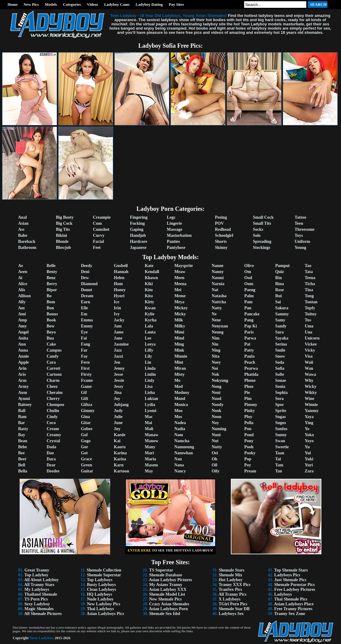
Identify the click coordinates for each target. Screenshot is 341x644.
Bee (21, 453)
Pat (247, 344)
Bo (49, 296)
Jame (119, 332)
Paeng (250, 290)
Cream (53, 429)
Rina (280, 284)
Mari (149, 453)
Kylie (150, 314)
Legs (171, 217)
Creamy (54, 435)
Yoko (309, 435)
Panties (174, 242)
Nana (179, 465)
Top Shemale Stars (291, 570)
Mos (178, 417)
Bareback (27, 242)
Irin (117, 308)
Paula (250, 356)
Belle (51, 266)
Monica (181, 405)
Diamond (89, 284)
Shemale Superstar (104, 575)
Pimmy (251, 405)
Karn (119, 465)
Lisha (150, 393)
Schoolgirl (224, 235)
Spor (280, 405)
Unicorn (312, 338)
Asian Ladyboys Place (294, 604)
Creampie (102, 217)
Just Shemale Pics (290, 580)
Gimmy (88, 411)
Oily (215, 471)
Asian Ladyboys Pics (105, 614)
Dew (85, 278)
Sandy (281, 326)
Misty (180, 374)
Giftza (86, 405)
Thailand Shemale (41, 594)
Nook (216, 411)
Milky (180, 326)
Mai (148, 423)
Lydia (150, 405)
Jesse (118, 374)
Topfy (310, 308)
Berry (52, 284)
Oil (214, 465)
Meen (179, 278)
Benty (52, 272)
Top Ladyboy (36, 575)
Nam (179, 435)
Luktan (151, 399)
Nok (215, 374)
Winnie (311, 405)
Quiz (280, 272)
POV (219, 223)
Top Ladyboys (100, 580)
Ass (21, 229)
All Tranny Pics (233, 594)
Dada (51, 447)
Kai (117, 441)
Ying (309, 423)
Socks (258, 229)
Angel (23, 332)
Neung (217, 332)
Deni (85, 272)
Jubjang (121, 405)
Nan (178, 459)
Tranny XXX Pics (234, 585)
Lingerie (175, 223)
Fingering (139, 217)
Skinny (221, 248)
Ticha (310, 284)
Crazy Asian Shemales (169, 604)
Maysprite (184, 266)
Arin (22, 368)
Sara (279, 332)
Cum (97, 223)
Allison (24, 296)
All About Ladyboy (41, 580)
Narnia (218, 284)
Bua (50, 338)
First (85, 368)
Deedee (53, 471)
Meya (179, 302)
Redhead (223, 229)
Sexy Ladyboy (37, 604)
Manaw (152, 435)
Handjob (138, 235)
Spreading (262, 242)
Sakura (282, 308)
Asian (23, 223)
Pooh (249, 447)
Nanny (218, 272)
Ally (22, 302)
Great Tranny (37, 570)
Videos (92, 4)
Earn (85, 302)
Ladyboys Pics (287, 575)
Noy (215, 423)
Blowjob (63, 248)
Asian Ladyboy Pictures (170, 580)
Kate (149, 266)
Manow (152, 441)
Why (309, 380)
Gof (84, 435)
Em (84, 314)
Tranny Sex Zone (290, 614)
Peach (250, 362)
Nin (215, 344)
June (118, 423)
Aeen (23, 272)
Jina (118, 393)
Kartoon (121, 471)
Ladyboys (283, 594)
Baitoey (25, 405)
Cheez (52, 386)
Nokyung (220, 380)
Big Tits (63, 229)
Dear (51, 465)
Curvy (99, 235)
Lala (149, 326)
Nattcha (219, 302)
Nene (216, 320)
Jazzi (118, 356)
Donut (86, 290)
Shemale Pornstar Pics (295, 585)
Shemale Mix (231, 575)
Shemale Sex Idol (165, 614)
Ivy (117, 314)
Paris (249, 332)
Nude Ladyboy (100, 599)
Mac (149, 417)
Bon (50, 308)
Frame (87, 380)
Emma (87, 320)
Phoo (249, 386)
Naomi (218, 278)
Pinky (250, 411)
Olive (249, 266)
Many (150, 447)
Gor (84, 447)
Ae (21, 266)
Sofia (280, 368)
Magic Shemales (39, 609)
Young (300, 248)
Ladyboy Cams (117, 4)
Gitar (86, 423)
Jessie (119, 380)
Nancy (180, 471)
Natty (217, 308)
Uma (309, 326)
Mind (179, 338)
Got (84, 453)
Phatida (252, 374)
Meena (180, 284)
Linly (150, 380)
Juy (117, 429)
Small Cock (263, 217)
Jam (118, 326)
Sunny (281, 435)
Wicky (311, 386)
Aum (23, 393)
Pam (249, 302)
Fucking (137, 223)
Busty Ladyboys (101, 585)
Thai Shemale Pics (291, 599)
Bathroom (27, 248)
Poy (248, 465)
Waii (309, 362)
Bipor (52, 290)
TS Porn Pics (36, 599)
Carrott (53, 368)
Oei (215, 453)
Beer (22, 459)
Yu (307, 447)
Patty (249, 350)
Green (86, 465)
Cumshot (101, 229)
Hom (118, 284)
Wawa (310, 374)
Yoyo (309, 441)
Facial (99, 242)
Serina (281, 344)
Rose (280, 290)
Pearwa (251, 368)
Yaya (309, 417)
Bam (22, 417)
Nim (215, 338)
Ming (179, 344)
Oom (249, 284)
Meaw (180, 272)
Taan (280, 453)
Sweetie (282, 447)
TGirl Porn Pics (233, 604)
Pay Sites (176, 4)
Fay (84, 356)
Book (51, 320)
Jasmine (121, 344)
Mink (179, 350)
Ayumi (24, 399)
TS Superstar (161, 570)
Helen (119, 278)
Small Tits (262, 223)
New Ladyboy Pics (104, 604)
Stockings (262, 248)
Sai (278, 302)
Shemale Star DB (234, 609)
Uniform (302, 242)
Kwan (150, 308)
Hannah (121, 272)
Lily (148, 356)
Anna (23, 350)
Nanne (217, 266)
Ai (20, 278)
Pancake (252, 314)
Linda (150, 368)
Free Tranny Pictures (293, 609)
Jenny (119, 368)
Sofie (280, 374)
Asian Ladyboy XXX (167, 589)
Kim (149, 290)
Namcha (182, 441)
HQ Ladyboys (100, 594)
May (149, 471)
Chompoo (55, 405)
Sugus (281, 423)
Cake (51, 344)
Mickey (181, 308)
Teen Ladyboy (42, 638)
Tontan (311, 302)
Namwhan (184, 453)
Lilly (149, 350)
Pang (249, 320)
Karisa (120, 459)
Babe (23, 235)
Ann (22, 344)
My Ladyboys (37, 589)
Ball (22, 411)
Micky (180, 314)
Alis (22, 290)
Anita (23, 338)
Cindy (52, 417)
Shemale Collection (104, 570)
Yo (307, 429)
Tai (278, 459)
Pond (249, 435)
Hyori (119, 296)
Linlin (150, 374)
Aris (22, 374)
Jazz (118, 350)
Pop (248, 459)
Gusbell (121, 266)
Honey (120, 290)
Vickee (311, 344)
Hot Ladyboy (231, 580)
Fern (85, 362)
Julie (118, 417)
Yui (308, 453)
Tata (309, 272)
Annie (24, 356)
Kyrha (151, 320)
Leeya (150, 344)
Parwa (250, 338)
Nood (216, 399)
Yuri (309, 465)
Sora (279, 399)
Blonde (62, 242)
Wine (310, 399)
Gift (84, 399)
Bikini (61, 235)
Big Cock (64, 223)
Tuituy (311, 314)
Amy (22, 326)
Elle (84, 308)
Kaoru (120, 447)
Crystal (53, 441)
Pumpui (282, 266)
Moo (178, 411)
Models (51, 4)
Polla (249, 423)
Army (23, 386)
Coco (51, 423)
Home (13, 4)
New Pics (31, 4)
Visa (309, 356)
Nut (215, 441)
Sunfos (281, 429)
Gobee (87, 429)
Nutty (217, 447)
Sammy (282, 314)
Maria (150, 459)
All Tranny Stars (39, 585)
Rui (279, 296)
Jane (118, 338)
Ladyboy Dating (149, 4)
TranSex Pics (230, 589)
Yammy (312, 411)
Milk (179, 320)
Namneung (184, 447)
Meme (180, 296)
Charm (53, 380)
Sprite (281, 411)
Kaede (120, 435)
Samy (280, 320)
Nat (215, 290)
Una (309, 332)
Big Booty (65, 217)
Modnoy (182, 393)
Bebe (23, 447)
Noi (215, 368)
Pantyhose (176, 248)
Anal (22, 217)
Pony (249, 441)
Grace (86, 459)
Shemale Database (166, 575)
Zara (309, 471)
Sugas (280, 417)
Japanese (138, 248)
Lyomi (151, 411)
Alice (23, 284)
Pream (250, 471)
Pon (248, 429)
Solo (257, 235)
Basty (23, 429)
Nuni (216, 435)
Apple (24, 362)
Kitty (150, 302)
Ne (214, 314)
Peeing (221, 217)
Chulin (53, 411)
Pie (247, 393)
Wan (309, 368)
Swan (280, 441)
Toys (299, 235)
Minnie (181, 356)
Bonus (52, 314)
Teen (299, 223)
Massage (175, 229)
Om (248, 272)
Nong (216, 386)
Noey (216, 362)
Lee (148, 338)
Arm (22, 380)
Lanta (150, 332)
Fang (85, 344)
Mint (179, 362)
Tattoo (300, 217)
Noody (217, 405)
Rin (279, 278)
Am (21, 308)
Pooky (250, 453)
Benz (51, 278)
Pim (248, 399)
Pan (248, 308)
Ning (216, 350)
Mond (180, 399)
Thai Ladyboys (100, 609)
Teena (310, 278)
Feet (97, 248)
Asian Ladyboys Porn (168, 609)
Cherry (53, 399)
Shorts (221, 242)
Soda (280, 362)
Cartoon (54, 374)
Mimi (179, 332)
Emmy (87, 326)
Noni (216, 393)
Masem (151, 465)
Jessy (118, 386)
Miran (180, 368)
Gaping (137, 229)
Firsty (86, 374)
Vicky (310, 350)
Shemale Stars (232, 570)
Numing (219, 429)
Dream (87, 296)
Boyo (51, 332)
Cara (51, 362)
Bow (50, 326)
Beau (23, 441)
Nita (215, 356)
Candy (53, 356)
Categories (72, 4)
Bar (22, 423)
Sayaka (282, 338)
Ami (22, 314)
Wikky (311, 393)
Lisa (149, 386)
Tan (279, 471)
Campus (54, 350)
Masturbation (179, 235)
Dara (51, 459)
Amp (23, 320)
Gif (84, 393)
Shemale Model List (167, 594)
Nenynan (220, 326)
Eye (84, 332)
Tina (309, 290)
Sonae (281, 380)
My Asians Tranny (166, 585)
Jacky (119, 320)
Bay (22, 435)
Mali (149, 429)
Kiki (149, 284)
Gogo (86, 441)
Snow (280, 356)
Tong (309, 296)
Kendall (152, 272)
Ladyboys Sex (231, 614)
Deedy (86, 266)
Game (86, 386)
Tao (308, 266)
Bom (51, 302)
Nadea (180, 423)
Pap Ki (251, 326)
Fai (84, 338)
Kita (149, 296)
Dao (50, 453)
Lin (148, 362)
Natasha (219, 296)
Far (84, 350)
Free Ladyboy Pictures (295, 589)
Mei (178, 290)
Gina (85, 417)
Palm (249, 296)
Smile (280, 350)
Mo (177, 380)
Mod (179, 386)
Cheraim (54, 393)
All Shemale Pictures (43, 614)
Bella (23, 471)
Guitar (87, 471)
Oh (214, 459)
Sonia (280, 386)
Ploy (248, 417)
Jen (117, 362)
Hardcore (139, 242)
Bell (22, 465)
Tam (279, 465)
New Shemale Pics (165, 599)
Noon (216, 417)
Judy (118, 411)
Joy (117, 399)
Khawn (151, 278)
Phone (250, 380)
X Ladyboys (230, 599)
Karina (120, 453)
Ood (248, 278)
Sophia (281, 393)
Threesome (304, 229)
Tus (308, 320)
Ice (116, 302)
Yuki (309, 459)
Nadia (180, 429)
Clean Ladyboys (102, 589)
